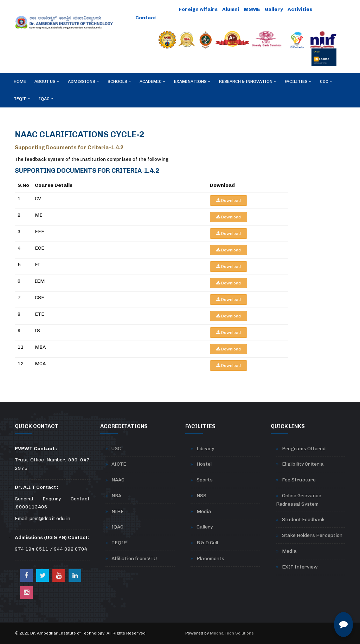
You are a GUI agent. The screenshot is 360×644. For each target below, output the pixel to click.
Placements (210, 558)
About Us (47, 81)
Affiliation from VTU (134, 558)
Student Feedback (303, 520)
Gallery (274, 9)
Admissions (83, 81)
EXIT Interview (300, 567)
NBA (116, 496)
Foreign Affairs (198, 9)
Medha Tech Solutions (232, 633)
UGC (116, 449)
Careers (172, 18)
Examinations (192, 81)
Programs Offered (304, 449)
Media (204, 511)
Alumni (231, 9)
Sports (205, 480)
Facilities (298, 81)
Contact (146, 18)
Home (20, 81)
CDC (326, 81)
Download (229, 201)
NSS (201, 496)
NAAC (118, 480)
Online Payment (155, 9)
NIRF (117, 511)
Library (205, 449)
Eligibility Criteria (303, 464)
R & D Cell (207, 543)
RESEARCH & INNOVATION (248, 81)
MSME (252, 9)
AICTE (119, 464)
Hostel (204, 464)
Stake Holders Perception (312, 535)
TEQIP (22, 99)
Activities (300, 9)
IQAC (46, 99)
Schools (119, 81)
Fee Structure (299, 480)
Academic (153, 81)
